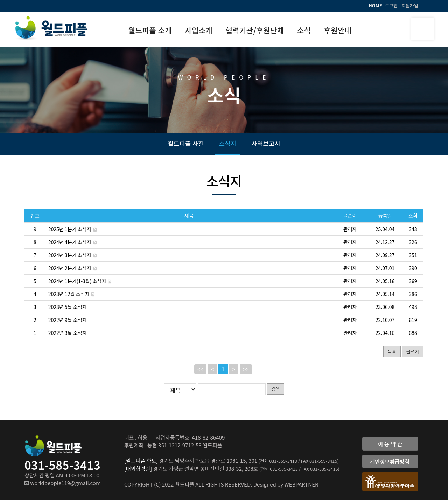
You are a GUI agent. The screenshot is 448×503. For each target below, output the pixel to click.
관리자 (350, 232)
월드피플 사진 (186, 145)
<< (200, 372)
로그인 (391, 5)
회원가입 (410, 5)
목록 (392, 354)
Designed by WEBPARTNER (286, 487)
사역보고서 (266, 145)
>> (246, 372)
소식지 (227, 145)
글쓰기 (413, 354)
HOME (375, 5)
